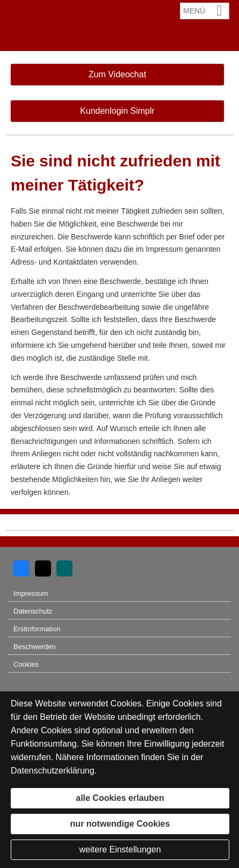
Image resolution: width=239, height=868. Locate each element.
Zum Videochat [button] (117, 74)
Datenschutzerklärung (53, 771)
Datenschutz (33, 611)
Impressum (31, 593)
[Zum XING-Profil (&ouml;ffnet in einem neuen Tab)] (64, 568)
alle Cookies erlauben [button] (120, 798)
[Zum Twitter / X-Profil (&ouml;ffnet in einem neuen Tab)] (43, 568)
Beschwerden (35, 647)
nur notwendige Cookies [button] (120, 824)
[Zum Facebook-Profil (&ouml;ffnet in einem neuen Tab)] (21, 568)
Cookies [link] (26, 664)
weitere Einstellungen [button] (120, 849)
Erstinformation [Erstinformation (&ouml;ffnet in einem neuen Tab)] (37, 629)
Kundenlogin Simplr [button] (117, 111)
